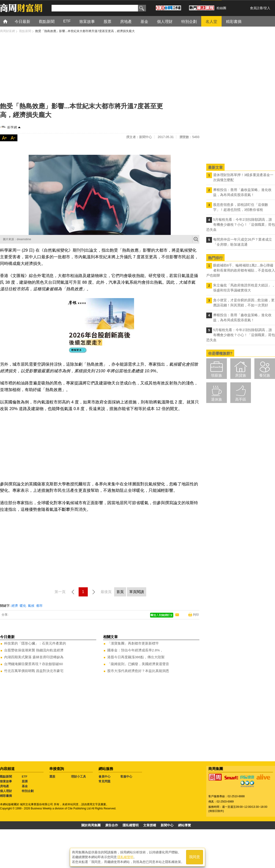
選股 (52, 777)
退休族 (217, 399)
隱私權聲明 (131, 825)
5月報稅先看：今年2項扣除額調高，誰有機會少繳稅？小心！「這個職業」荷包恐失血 (241, 224)
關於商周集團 (91, 825)
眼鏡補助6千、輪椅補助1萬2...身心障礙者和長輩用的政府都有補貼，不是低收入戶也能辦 (241, 270)
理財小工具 (78, 777)
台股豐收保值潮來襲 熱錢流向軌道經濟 (34, 650)
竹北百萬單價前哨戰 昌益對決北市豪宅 (34, 671)
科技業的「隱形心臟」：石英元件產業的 (35, 643)
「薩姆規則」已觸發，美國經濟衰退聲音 (138, 664)
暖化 (23, 606)
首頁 (10, 21)
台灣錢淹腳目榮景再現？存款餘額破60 (34, 664)
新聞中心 (167, 825)
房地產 (4, 786)
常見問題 (104, 781)
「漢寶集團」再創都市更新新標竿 (133, 643)
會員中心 (104, 777)
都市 (39, 606)
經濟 (15, 606)
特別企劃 (28, 791)
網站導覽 (184, 825)
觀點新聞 (6, 777)
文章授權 (150, 825)
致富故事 (6, 781)
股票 (25, 781)
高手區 (241, 399)
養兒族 (265, 375)
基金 (25, 786)
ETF (25, 777)
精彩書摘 (6, 796)
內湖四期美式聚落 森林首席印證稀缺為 (34, 657)
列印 (196, 615)
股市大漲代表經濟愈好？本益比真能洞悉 (138, 671)
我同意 (195, 857)
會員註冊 (256, 8)
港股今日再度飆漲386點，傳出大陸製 (136, 657)
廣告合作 (112, 825)
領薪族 (217, 375)
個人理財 (6, 791)
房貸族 (241, 375)
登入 (267, 8)
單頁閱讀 (137, 592)
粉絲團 (221, 8)
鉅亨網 (12, 127)
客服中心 (126, 777)
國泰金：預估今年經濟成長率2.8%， (135, 650)
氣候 (31, 606)
